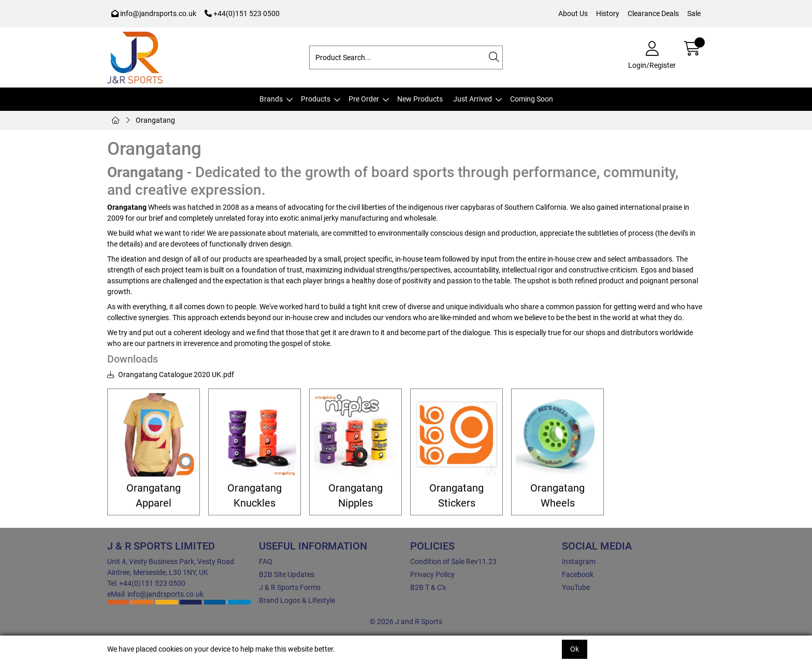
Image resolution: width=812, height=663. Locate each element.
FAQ (266, 561)
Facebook (578, 574)
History (608, 13)
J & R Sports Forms (290, 587)
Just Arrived (473, 99)
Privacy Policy (432, 574)
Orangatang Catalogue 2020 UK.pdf (171, 374)
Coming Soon (532, 99)
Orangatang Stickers (456, 496)
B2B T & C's (428, 587)
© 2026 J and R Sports (406, 622)
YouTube (576, 587)
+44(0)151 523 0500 (242, 13)
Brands (271, 99)
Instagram (579, 561)
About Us (573, 13)
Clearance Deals (653, 13)
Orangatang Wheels (557, 496)
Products (316, 99)
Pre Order (364, 99)
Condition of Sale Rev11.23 (453, 561)
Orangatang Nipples (356, 496)
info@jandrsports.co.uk (154, 13)
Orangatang (155, 120)
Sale (694, 13)
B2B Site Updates (287, 574)
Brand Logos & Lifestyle (297, 600)
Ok (575, 649)
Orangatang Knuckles (255, 496)
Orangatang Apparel (154, 496)
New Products (420, 99)
